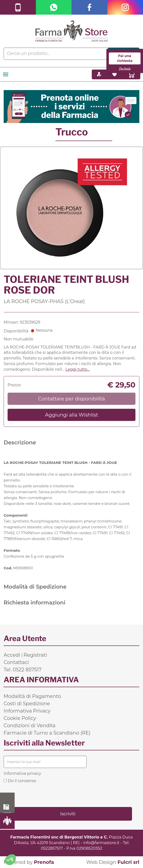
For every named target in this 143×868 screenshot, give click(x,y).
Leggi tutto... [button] (77, 369)
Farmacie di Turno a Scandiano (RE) (47, 733)
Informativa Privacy (27, 711)
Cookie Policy (20, 718)
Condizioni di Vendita (30, 725)
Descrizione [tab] (20, 443)
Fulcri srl (128, 862)
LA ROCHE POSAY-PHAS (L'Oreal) (44, 301)
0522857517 (52, 848)
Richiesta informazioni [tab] (35, 603)
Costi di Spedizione (27, 704)
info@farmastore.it (101, 843)
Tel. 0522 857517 (23, 670)
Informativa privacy (22, 773)
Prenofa (44, 862)
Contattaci (16, 662)
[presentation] (41, 795)
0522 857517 (7, 807)
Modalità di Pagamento (32, 696)
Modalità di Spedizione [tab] (35, 587)
